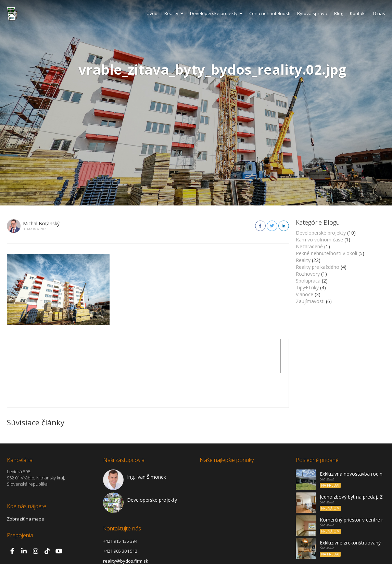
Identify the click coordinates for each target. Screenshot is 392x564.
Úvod (152, 13)
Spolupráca (308, 281)
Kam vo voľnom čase (319, 240)
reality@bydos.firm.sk (126, 527)
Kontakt (358, 13)
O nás (379, 13)
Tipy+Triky (307, 287)
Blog (339, 13)
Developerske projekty (216, 13)
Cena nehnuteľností (270, 13)
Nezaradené (309, 246)
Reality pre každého (318, 267)
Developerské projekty (321, 233)
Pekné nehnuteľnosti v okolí (326, 253)
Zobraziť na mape (26, 485)
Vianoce (305, 294)
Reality (174, 13)
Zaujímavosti (310, 301)
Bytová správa (312, 13)
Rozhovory (308, 274)
